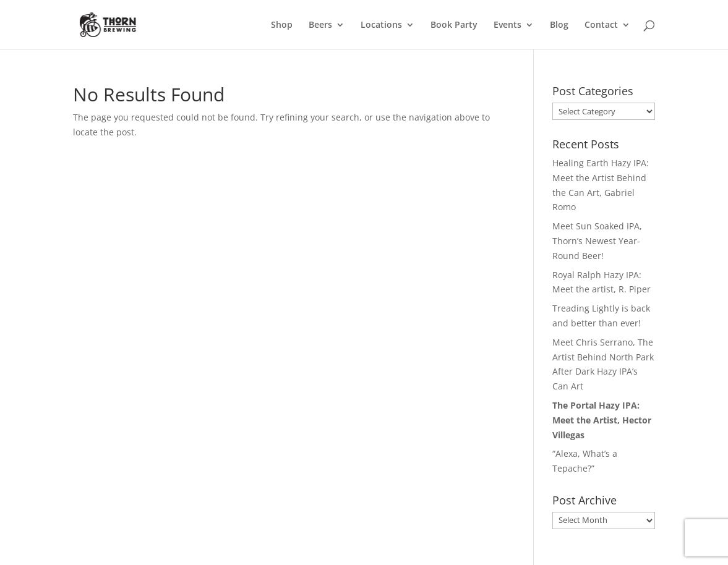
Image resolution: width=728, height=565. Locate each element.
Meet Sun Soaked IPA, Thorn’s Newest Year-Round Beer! (597, 241)
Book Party (454, 25)
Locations (381, 25)
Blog (559, 25)
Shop (282, 25)
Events (507, 25)
